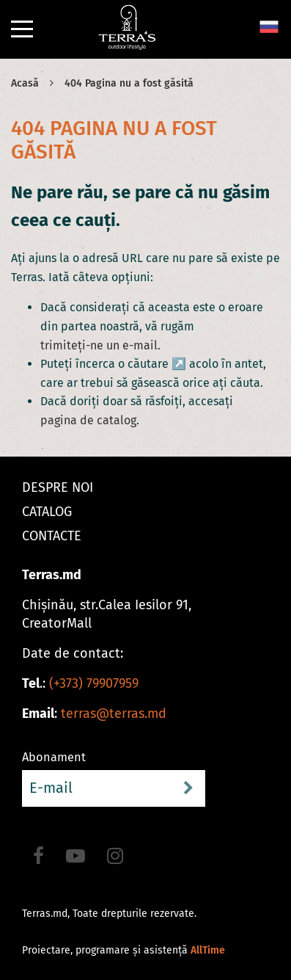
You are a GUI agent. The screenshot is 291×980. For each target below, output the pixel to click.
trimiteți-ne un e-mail (99, 345)
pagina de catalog (88, 420)
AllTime (208, 950)
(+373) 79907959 (94, 683)
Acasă (25, 83)
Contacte (52, 536)
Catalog (47, 512)
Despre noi (58, 487)
